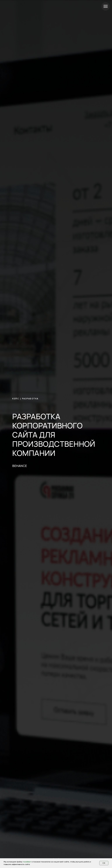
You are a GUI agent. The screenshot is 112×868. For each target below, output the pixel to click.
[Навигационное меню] (106, 6)
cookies (27, 862)
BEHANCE (20, 466)
